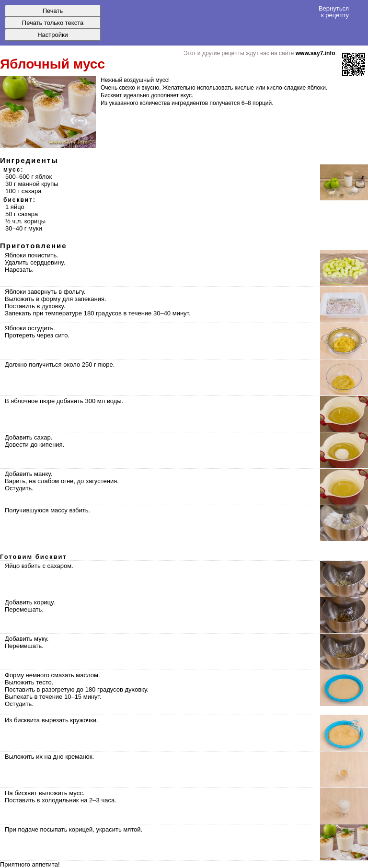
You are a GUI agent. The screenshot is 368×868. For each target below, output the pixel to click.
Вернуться (334, 12)
